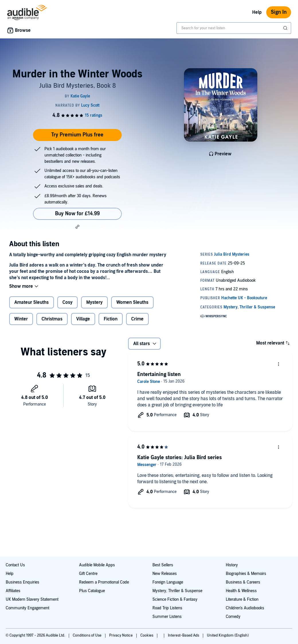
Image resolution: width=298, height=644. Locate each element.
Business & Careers (243, 582)
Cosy (67, 302)
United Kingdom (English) (228, 635)
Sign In (279, 12)
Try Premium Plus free (77, 135)
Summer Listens (167, 617)
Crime (137, 319)
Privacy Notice (121, 635)
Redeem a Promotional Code (104, 582)
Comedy (233, 617)
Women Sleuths (132, 302)
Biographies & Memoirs (246, 574)
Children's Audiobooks (245, 608)
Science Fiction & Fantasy (175, 599)
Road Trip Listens (167, 608)
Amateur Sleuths (32, 302)
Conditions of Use (88, 635)
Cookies (147, 635)
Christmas (52, 319)
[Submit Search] (286, 28)
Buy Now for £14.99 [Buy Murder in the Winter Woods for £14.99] (77, 214)
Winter (21, 319)
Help (257, 12)
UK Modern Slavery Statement (32, 599)
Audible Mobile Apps (97, 565)
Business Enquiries (22, 582)
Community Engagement (28, 608)
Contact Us (15, 565)
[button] (77, 227)
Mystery (94, 302)
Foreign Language (168, 582)
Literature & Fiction (242, 599)
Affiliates (13, 591)
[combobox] (234, 28)
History (232, 565)
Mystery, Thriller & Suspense (177, 591)
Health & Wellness (241, 591)
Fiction (111, 319)
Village (83, 319)
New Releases (165, 574)
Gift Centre (88, 574)
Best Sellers (163, 565)
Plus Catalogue (92, 591)
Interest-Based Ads (184, 635)
